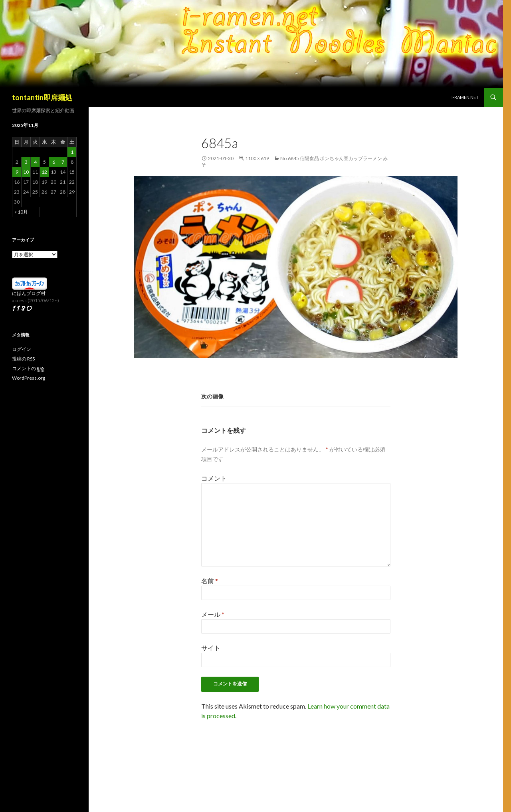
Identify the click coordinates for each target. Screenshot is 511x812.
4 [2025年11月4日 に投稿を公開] (35, 162)
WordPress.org (29, 378)
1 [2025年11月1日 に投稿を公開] (72, 152)
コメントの (28, 368)
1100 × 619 (257, 158)
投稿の (23, 359)
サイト (211, 648)
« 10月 (21, 212)
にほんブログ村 (29, 293)
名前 (210, 581)
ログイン (22, 349)
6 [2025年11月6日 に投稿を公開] (54, 162)
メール (213, 614)
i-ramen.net (465, 97)
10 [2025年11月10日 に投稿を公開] (26, 172)
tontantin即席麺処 (42, 97)
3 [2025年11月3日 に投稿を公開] (26, 162)
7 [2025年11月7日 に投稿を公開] (63, 162)
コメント (214, 478)
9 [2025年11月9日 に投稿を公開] (17, 172)
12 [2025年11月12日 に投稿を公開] (44, 172)
